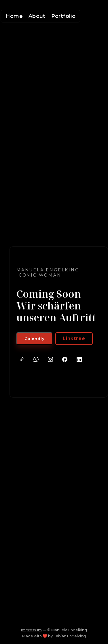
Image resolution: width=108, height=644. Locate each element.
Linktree (74, 338)
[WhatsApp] (36, 359)
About (37, 16)
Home (14, 16)
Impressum (31, 630)
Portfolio (63, 16)
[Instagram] (50, 359)
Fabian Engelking (70, 636)
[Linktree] (22, 359)
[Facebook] (65, 359)
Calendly (34, 339)
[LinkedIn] (79, 359)
